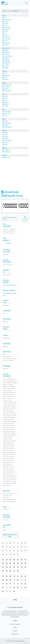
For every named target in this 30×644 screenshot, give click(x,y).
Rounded (7, 75)
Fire (5, 33)
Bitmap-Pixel (8, 85)
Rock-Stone (8, 112)
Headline (7, 58)
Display (6, 68)
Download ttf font (25, 219)
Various (4, 155)
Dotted (6, 137)
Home (4, 11)
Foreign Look (6, 48)
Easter (6, 31)
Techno (4, 71)
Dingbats (7, 52)
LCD (6, 73)
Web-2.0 (7, 89)
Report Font (15, 634)
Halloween (7, 152)
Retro (6, 41)
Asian (6, 135)
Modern (7, 104)
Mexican (7, 60)
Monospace (8, 91)
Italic (6, 100)
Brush (6, 121)
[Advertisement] (15, 175)
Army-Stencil (8, 19)
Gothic (6, 138)
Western (7, 45)
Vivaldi (6, 106)
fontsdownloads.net (19, 641)
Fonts (9, 11)
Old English (8, 62)
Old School (7, 39)
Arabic (6, 50)
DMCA (15, 627)
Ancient (7, 142)
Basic (4, 110)
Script (4, 119)
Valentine (7, 87)
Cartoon (7, 21)
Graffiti (6, 125)
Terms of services (15, 624)
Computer (7, 158)
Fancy (4, 15)
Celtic (6, 96)
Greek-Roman (8, 56)
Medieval (7, 102)
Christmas (7, 150)
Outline (6, 64)
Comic (6, 23)
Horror (6, 35)
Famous (7, 54)
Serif (6, 116)
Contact (15, 631)
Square (6, 79)
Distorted (7, 29)
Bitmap (4, 83)
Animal (6, 133)
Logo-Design (8, 140)
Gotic (4, 94)
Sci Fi (6, 77)
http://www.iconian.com (10, 285)
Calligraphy (8, 123)
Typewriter (7, 43)
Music (6, 144)
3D (5, 18)
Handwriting (8, 127)
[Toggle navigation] (26, 3)
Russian (7, 66)
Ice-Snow (7, 37)
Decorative (7, 27)
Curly (6, 25)
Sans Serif (7, 114)
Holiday (4, 148)
